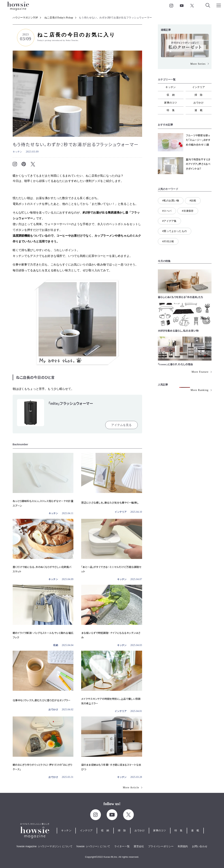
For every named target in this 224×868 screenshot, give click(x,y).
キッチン (17, 152)
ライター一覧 (122, 846)
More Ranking (200, 390)
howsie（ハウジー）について (93, 846)
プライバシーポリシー (161, 846)
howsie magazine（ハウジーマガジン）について (45, 846)
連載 (200, 110)
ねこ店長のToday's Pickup (59, 18)
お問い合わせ (200, 846)
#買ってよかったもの (175, 231)
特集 (172, 110)
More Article (131, 788)
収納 (56, 645)
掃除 (200, 95)
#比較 (193, 201)
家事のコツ (171, 103)
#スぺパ (167, 211)
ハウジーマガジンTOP (25, 18)
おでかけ (53, 709)
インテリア (121, 512)
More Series (198, 64)
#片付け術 (168, 241)
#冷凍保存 (188, 211)
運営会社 (139, 846)
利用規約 (183, 846)
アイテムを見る (121, 425)
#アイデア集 (169, 221)
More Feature (200, 372)
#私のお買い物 (171, 201)
